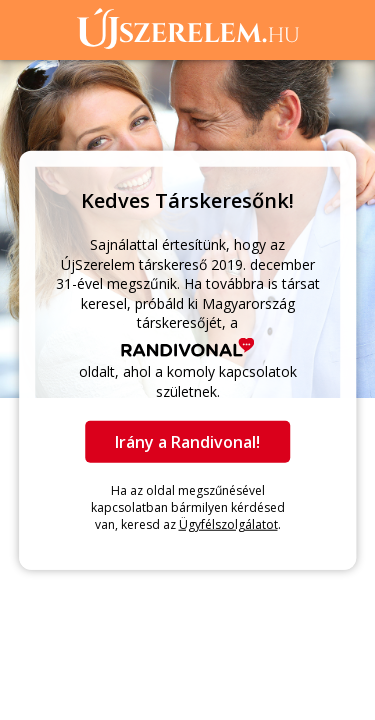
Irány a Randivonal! (187, 442)
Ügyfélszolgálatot (228, 523)
